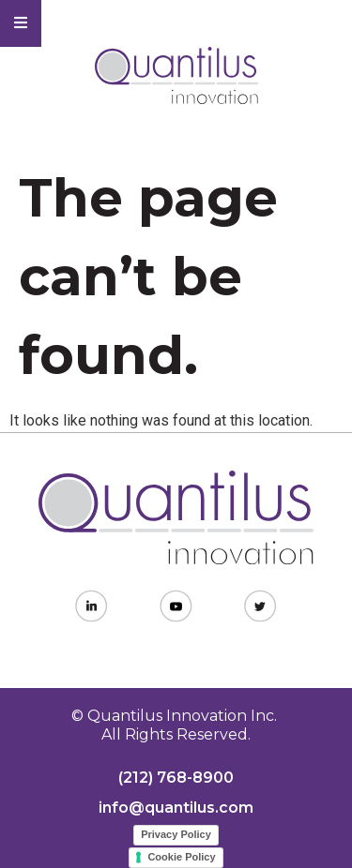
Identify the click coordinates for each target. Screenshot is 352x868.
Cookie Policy (181, 857)
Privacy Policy (176, 834)
